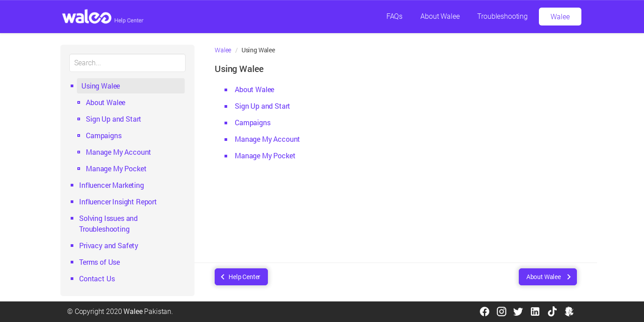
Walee (560, 17)
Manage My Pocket (116, 168)
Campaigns (104, 135)
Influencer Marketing (112, 185)
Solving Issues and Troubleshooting (108, 223)
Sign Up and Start (114, 119)
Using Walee (101, 86)
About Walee (440, 16)
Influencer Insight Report (118, 201)
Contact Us (97, 278)
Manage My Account (119, 152)
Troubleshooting (502, 16)
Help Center (244, 277)
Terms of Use (100, 262)
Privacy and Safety (109, 245)
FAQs (394, 16)
